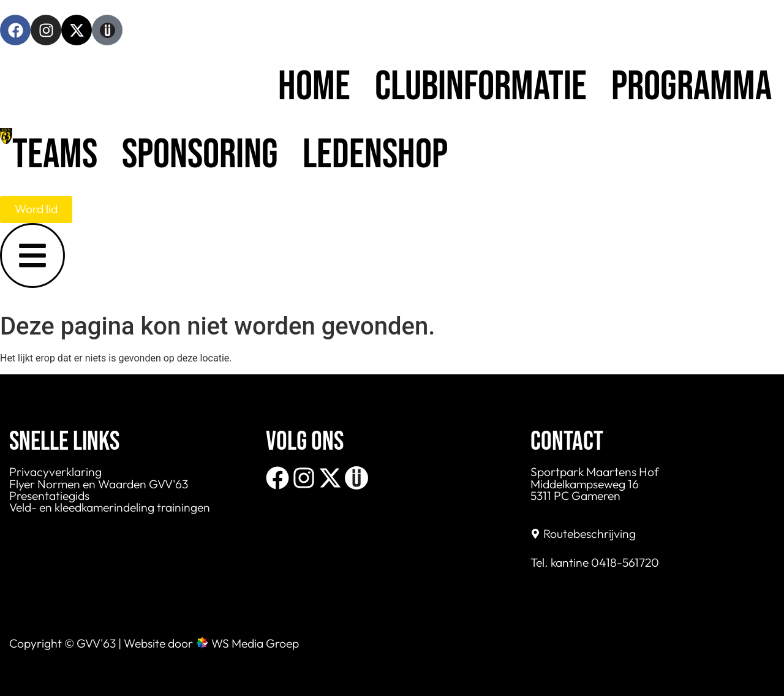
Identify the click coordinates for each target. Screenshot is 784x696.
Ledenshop (375, 155)
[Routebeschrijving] (535, 534)
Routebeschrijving (590, 534)
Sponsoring (200, 155)
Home (314, 87)
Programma (692, 87)
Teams (55, 155)
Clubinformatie (481, 87)
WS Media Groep (255, 643)
